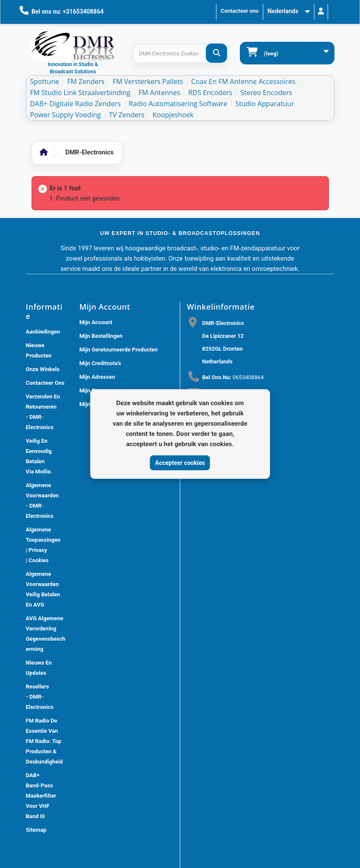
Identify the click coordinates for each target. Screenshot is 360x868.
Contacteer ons (240, 11)
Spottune (45, 81)
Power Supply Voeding (66, 115)
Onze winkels (43, 369)
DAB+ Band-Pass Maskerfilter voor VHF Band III (41, 796)
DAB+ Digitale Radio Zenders (76, 104)
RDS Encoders (210, 93)
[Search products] (180, 54)
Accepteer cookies (180, 462)
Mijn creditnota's (100, 363)
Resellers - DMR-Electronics (40, 697)
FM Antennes (159, 93)
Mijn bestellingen (101, 336)
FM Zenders (86, 81)
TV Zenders (127, 115)
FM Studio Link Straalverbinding (81, 93)
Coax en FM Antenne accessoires (243, 81)
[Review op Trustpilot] (218, 606)
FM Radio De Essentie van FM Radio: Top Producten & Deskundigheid (45, 741)
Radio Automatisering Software (178, 104)
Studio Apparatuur (265, 104)
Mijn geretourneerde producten (118, 350)
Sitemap (36, 830)
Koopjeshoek (173, 115)
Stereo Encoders (266, 93)
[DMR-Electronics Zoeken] (216, 53)
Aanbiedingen (43, 332)
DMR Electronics (158, 855)
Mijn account (96, 322)
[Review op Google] (199, 606)
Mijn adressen (97, 377)
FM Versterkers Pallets (148, 81)
